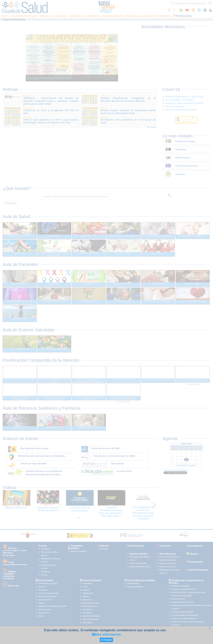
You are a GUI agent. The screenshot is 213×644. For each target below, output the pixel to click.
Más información (106, 634)
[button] (210, 628)
